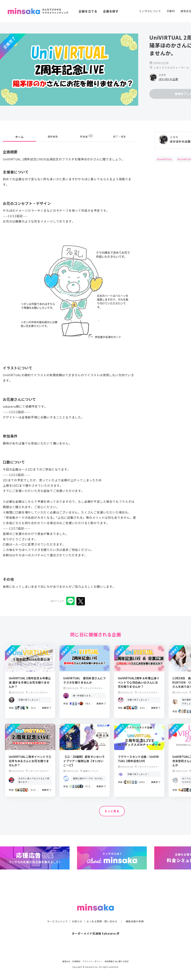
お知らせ (76, 914)
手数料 (171, 11)
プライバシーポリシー (93, 961)
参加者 (86, 137)
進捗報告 (53, 137)
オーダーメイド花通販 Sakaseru (96, 926)
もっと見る (112, 811)
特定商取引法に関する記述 (117, 961)
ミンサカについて (150, 11)
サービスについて (55, 914)
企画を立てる (88, 11)
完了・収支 (120, 137)
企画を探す (111, 11)
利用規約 (76, 961)
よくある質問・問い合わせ (102, 914)
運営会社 (66, 961)
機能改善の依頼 (137, 914)
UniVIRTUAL (165, 159)
